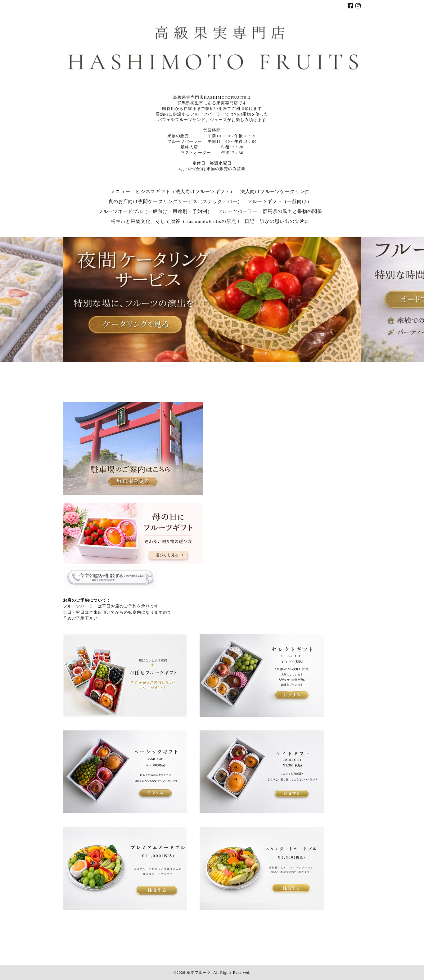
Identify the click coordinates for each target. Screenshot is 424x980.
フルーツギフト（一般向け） (280, 201)
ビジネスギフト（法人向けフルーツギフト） (185, 192)
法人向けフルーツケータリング (275, 192)
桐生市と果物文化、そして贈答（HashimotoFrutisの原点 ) (175, 221)
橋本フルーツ (199, 973)
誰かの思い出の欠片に (285, 221)
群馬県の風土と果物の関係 (292, 211)
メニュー (120, 192)
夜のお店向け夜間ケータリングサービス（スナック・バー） (175, 201)
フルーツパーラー (237, 211)
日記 (250, 221)
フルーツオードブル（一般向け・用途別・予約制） (155, 211)
